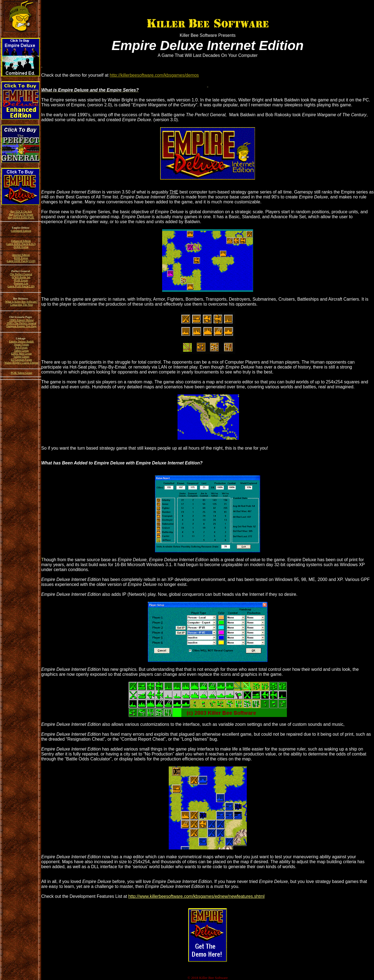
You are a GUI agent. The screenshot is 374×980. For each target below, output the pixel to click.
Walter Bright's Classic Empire (21, 363)
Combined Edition (21, 231)
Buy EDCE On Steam (21, 214)
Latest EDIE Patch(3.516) (21, 261)
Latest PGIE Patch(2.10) (21, 286)
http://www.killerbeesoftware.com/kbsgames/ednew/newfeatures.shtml (196, 896)
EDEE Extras (21, 247)
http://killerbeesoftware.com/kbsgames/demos (154, 75)
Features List (21, 283)
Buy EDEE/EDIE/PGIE (21, 218)
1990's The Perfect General (22, 323)
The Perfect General (21, 274)
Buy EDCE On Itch (21, 211)
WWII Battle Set (21, 277)
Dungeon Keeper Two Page (21, 326)
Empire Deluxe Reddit (21, 341)
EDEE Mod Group (21, 354)
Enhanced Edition (21, 241)
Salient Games (21, 357)
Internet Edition (21, 255)
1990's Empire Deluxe (21, 320)
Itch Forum (22, 348)
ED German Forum (21, 360)
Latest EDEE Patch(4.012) (21, 244)
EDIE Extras (21, 258)
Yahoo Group (21, 351)
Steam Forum (21, 344)
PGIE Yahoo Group (21, 373)
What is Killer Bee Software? (21, 302)
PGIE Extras (21, 280)
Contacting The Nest (22, 305)
